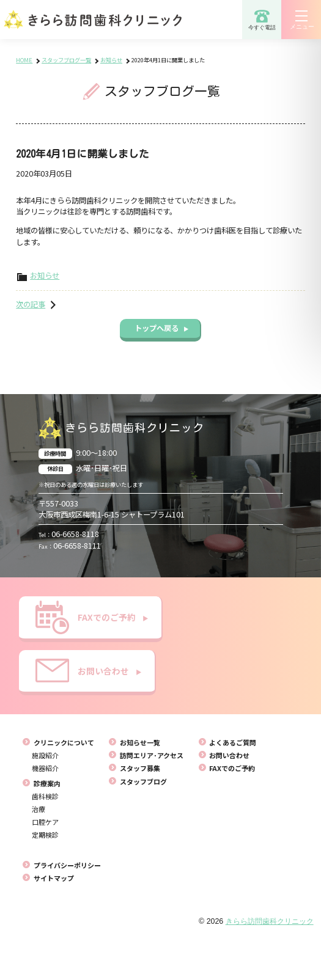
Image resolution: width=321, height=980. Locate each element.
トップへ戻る (161, 328)
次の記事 (31, 304)
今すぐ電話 (262, 20)
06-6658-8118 (69, 534)
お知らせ (45, 276)
